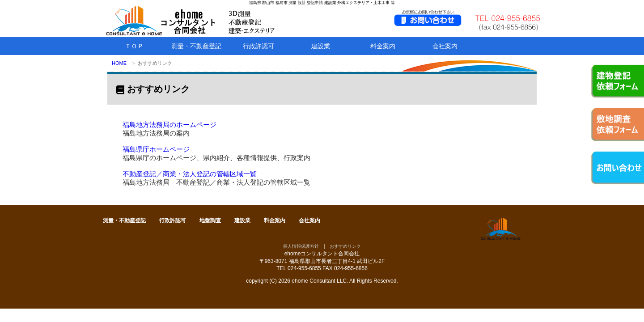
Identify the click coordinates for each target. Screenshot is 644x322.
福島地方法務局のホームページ (169, 125)
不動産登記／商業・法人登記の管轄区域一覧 (190, 174)
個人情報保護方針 (301, 246)
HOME (119, 63)
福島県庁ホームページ (156, 149)
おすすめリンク (345, 246)
